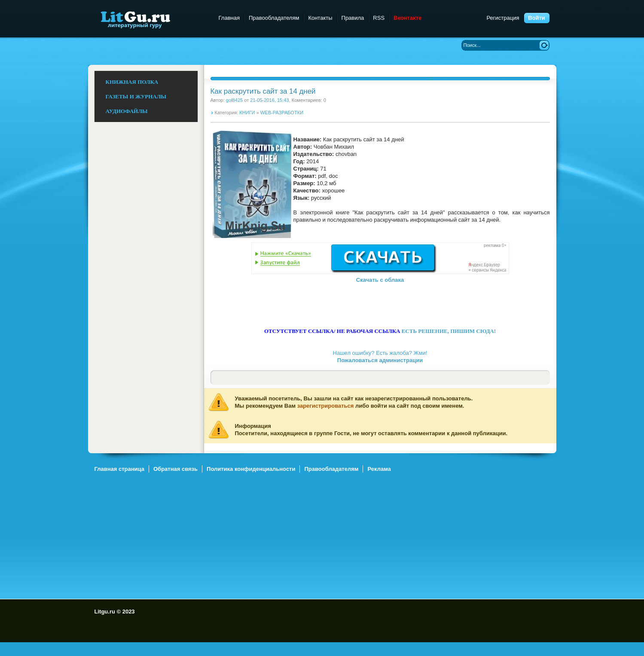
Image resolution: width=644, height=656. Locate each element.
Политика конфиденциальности (251, 469)
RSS (379, 18)
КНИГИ (247, 113)
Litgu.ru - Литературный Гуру (151, 19)
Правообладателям (274, 18)
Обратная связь (175, 469)
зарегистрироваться (326, 406)
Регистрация (503, 18)
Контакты (320, 18)
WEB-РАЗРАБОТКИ (282, 113)
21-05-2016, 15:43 (269, 100)
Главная (229, 18)
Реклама (379, 469)
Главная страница (119, 469)
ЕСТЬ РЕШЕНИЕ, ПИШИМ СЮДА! (449, 331)
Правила (353, 18)
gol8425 (234, 100)
